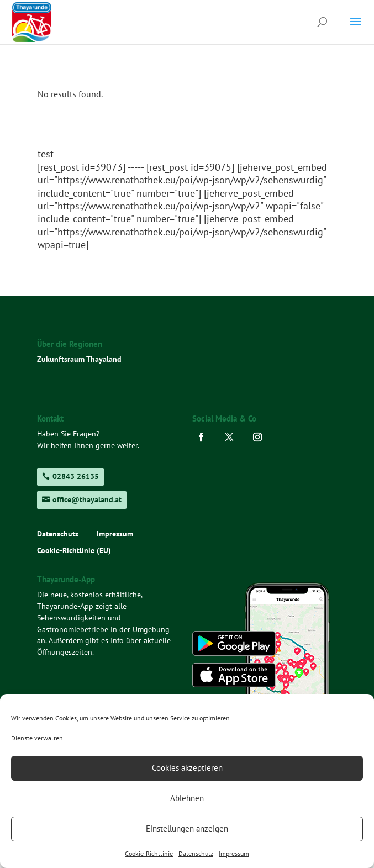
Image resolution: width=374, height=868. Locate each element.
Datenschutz (196, 853)
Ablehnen (187, 798)
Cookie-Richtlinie (149, 853)
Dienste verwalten (37, 738)
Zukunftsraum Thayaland (79, 359)
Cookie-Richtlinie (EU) (74, 551)
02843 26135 (76, 476)
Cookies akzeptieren (187, 768)
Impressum (234, 853)
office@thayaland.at (87, 499)
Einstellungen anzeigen (187, 828)
